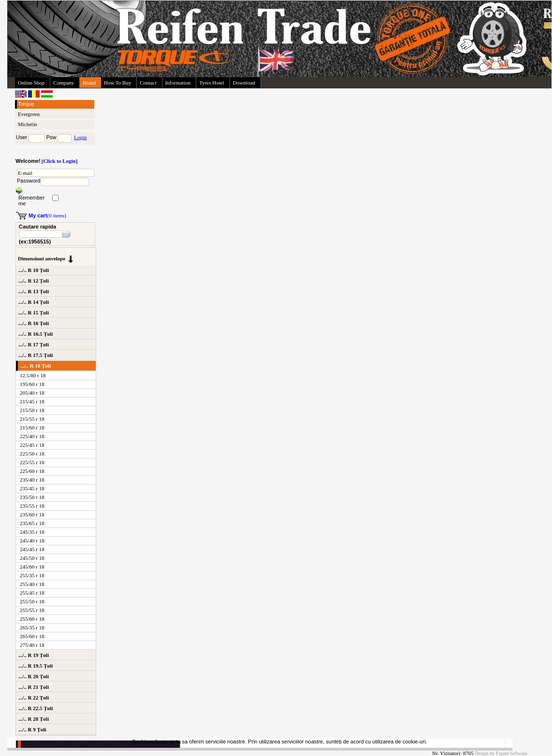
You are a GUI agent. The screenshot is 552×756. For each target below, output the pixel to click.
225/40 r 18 (32, 436)
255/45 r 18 (32, 593)
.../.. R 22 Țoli (34, 698)
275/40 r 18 (32, 645)
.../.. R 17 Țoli (34, 344)
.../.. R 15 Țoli (34, 313)
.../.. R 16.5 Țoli (36, 334)
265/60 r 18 (32, 636)
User (22, 137)
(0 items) (47, 215)
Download (244, 83)
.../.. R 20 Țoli (34, 676)
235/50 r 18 (32, 497)
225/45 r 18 (32, 445)
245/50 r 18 (32, 558)
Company (64, 83)
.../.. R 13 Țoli (34, 291)
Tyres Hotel (211, 83)
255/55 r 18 (32, 610)
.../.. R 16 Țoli (34, 323)
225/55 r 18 (32, 462)
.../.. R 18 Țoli (36, 366)
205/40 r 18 (32, 393)
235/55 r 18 (32, 506)
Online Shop (31, 83)
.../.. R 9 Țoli (32, 729)
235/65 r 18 (32, 523)
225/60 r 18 (32, 471)
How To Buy (117, 83)
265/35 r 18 (32, 628)
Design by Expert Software (501, 753)
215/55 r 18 (32, 419)
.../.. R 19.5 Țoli (36, 666)
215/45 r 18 (32, 401)
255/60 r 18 (32, 619)
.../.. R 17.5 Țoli (36, 355)
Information (178, 83)
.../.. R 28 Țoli (34, 719)
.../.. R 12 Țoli (34, 281)
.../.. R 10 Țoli (34, 270)
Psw (51, 137)
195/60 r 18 (32, 384)
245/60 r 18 (32, 567)
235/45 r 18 (32, 488)
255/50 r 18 (32, 601)
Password (29, 181)
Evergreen (29, 114)
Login (80, 137)
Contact (148, 83)
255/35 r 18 (32, 575)
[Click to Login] (60, 161)
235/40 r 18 (32, 480)
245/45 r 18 (32, 549)
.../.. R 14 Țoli (34, 302)
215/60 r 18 (32, 428)
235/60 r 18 (32, 514)
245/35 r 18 (32, 532)
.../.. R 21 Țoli (34, 687)
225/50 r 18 (32, 454)
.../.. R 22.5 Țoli (36, 708)
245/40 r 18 (32, 541)
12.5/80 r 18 (33, 375)
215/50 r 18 (32, 410)
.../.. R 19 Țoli (34, 655)
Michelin (28, 124)
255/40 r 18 (32, 584)
